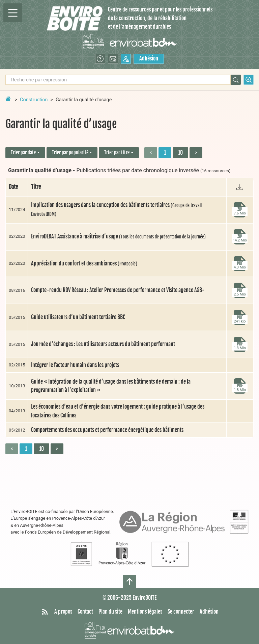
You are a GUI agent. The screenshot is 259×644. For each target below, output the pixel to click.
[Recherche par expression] (118, 80)
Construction (34, 100)
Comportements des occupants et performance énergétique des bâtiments (107, 430)
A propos (63, 612)
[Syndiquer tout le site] (45, 612)
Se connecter (181, 612)
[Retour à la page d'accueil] (8, 99)
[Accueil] (75, 18)
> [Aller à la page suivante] (196, 153)
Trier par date (23, 152)
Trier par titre (117, 152)
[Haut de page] (129, 582)
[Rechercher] (236, 80)
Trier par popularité (70, 152)
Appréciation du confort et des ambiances (84, 263)
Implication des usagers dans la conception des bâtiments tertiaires (116, 209)
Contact (85, 612)
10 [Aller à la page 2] (180, 153)
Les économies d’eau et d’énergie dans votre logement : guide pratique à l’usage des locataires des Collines (118, 411)
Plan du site (110, 612)
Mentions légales (145, 612)
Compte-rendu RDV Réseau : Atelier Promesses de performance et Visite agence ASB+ (118, 290)
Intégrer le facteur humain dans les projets (75, 365)
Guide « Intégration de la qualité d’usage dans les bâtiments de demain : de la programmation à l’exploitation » (111, 386)
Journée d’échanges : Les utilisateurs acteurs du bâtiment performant (103, 344)
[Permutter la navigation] (13, 13)
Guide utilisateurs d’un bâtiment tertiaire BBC (78, 317)
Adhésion (149, 58)
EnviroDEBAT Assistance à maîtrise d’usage (118, 236)
